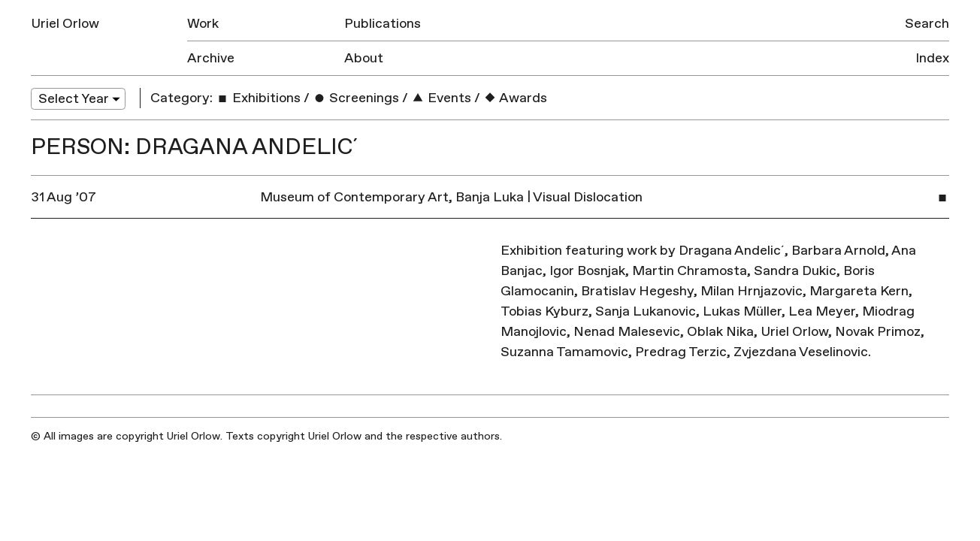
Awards (515, 98)
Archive (211, 58)
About (364, 58)
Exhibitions (258, 98)
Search (927, 24)
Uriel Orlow (65, 24)
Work (203, 24)
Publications (383, 24)
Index (932, 58)
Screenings (356, 98)
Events (441, 98)
